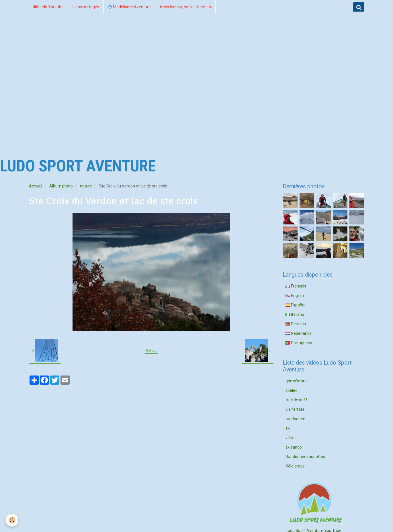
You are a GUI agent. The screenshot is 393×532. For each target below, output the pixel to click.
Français (296, 286)
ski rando (294, 447)
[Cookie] (12, 520)
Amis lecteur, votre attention (185, 7)
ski (288, 428)
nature (86, 186)
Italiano (295, 314)
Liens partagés (86, 7)
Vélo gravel (296, 466)
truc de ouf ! (296, 400)
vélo (289, 438)
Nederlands (299, 333)
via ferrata (295, 409)
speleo (292, 390)
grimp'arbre (296, 381)
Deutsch (296, 324)
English (295, 296)
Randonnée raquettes (305, 457)
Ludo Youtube (49, 7)
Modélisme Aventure (129, 7)
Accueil (36, 186)
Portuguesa (299, 343)
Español (295, 305)
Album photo (61, 186)
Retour (151, 351)
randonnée (295, 419)
